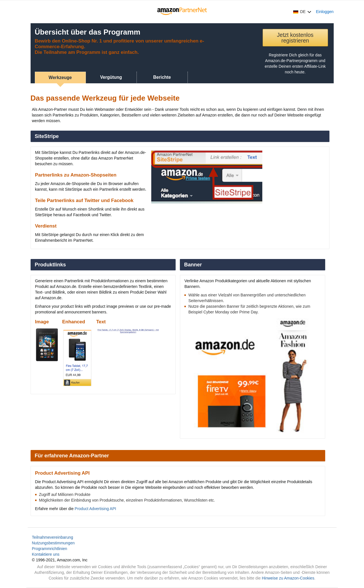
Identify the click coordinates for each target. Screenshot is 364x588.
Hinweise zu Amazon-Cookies (288, 578)
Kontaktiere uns (46, 554)
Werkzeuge (60, 78)
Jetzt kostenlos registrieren (295, 38)
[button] (302, 12)
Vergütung (111, 77)
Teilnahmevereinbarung (53, 537)
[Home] (182, 12)
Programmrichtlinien (50, 549)
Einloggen (325, 12)
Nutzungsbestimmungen (53, 543)
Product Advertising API (95, 509)
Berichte (162, 77)
